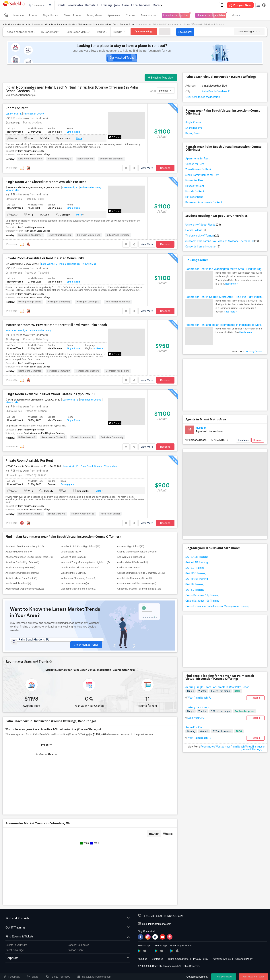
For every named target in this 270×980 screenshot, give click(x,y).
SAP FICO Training (196, 574)
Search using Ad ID (249, 32)
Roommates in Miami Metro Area (73, 25)
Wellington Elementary (59, 302)
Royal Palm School (110, 514)
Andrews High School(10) (131, 547)
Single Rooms (51, 16)
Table (168, 836)
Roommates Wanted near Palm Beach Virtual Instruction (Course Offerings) (233, 748)
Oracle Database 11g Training (202, 596)
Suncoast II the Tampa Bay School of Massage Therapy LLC (222, 242)
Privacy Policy (201, 961)
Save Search (185, 33)
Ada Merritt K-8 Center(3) (74, 574)
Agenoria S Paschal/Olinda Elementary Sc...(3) (141, 574)
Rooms (33, 16)
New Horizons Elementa (118, 302)
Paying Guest (94, 16)
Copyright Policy (244, 961)
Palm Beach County (34, 114)
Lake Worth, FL (14, 114)
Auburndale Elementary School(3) (79, 579)
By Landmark (49, 33)
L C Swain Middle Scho (89, 236)
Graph (154, 836)
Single (191, 692)
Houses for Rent (195, 187)
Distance (165, 91)
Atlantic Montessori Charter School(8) (137, 552)
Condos (130, 16)
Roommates (82, 5)
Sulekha (14, 6)
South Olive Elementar (30, 371)
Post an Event (75, 952)
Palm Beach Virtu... (77, 33)
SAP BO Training (195, 569)
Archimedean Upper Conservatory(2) (25, 589)
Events (68, 5)
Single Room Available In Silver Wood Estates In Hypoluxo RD (50, 395)
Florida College (196, 231)
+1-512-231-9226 (173, 918)
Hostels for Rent (195, 192)
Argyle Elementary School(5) (20, 568)
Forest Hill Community (59, 371)
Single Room (74, 132)
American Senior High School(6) (22, 563)
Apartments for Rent (197, 159)
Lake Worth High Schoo (30, 159)
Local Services (148, 5)
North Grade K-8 (85, 159)
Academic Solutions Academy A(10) (25, 547)
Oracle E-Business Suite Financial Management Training (217, 607)
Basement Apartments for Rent (204, 203)
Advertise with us (222, 961)
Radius (101, 33)
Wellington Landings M (88, 302)
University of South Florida (203, 225)
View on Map (13, 191)
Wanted (202, 692)
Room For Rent (17, 109)
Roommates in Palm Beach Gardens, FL (112, 25)
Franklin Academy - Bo (83, 438)
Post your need (224, 977)
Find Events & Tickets (68, 939)
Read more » (232, 285)
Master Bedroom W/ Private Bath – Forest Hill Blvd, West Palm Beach (56, 325)
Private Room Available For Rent (29, 461)
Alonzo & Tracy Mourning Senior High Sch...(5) (86, 563)
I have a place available (211, 16)
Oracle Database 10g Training (202, 601)
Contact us (158, 961)
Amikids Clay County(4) (129, 568)
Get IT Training (68, 930)
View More (147, 169)
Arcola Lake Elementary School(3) (135, 579)
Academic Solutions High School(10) (81, 547)
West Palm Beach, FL (17, 331)
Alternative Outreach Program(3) (22, 574)
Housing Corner (197, 261)
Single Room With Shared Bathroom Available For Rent (46, 183)
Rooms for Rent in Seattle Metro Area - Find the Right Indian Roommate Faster (225, 298)
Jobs (124, 5)
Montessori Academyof (30, 236)
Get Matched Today (122, 58)
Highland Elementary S (60, 159)
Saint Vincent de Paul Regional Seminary (45, 434)
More (165, 5)
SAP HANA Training (197, 579)
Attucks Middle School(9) (19, 552)
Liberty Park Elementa (60, 236)
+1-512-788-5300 (152, 918)
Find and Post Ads (68, 921)
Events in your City (16, 947)
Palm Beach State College (37, 155)
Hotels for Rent (194, 198)
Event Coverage (15, 952)
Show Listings (144, 32)
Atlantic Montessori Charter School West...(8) (29, 558)
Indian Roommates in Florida (39, 25)
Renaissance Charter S (88, 371)
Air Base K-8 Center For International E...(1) (139, 589)
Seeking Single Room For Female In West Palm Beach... (218, 688)
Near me (19, 16)
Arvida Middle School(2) (18, 584)
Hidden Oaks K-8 (27, 438)
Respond (165, 169)
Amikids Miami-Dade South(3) (21, 579)
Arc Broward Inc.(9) (71, 552)
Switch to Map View (161, 78)
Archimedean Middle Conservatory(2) (137, 584)
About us (142, 961)
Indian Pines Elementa (118, 236)
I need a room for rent (19, 33)
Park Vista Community (112, 438)
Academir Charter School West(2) (79, 589)
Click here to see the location (203, 98)
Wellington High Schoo (30, 302)
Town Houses (148, 16)
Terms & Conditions (178, 961)
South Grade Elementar (111, 159)
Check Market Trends (86, 643)
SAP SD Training (195, 590)
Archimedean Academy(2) (75, 584)
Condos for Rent (195, 165)
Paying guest (68, 485)
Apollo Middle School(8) (74, 558)
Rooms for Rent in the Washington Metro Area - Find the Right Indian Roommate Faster (225, 270)
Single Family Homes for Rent (202, 176)
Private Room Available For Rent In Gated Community (45, 259)
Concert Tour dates (78, 947)
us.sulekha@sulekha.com (157, 926)
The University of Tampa (202, 236)
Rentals (97, 5)
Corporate (68, 961)
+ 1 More (98, 349)
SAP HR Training (195, 585)
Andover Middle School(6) (131, 558)
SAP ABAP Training (197, 563)
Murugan (201, 428)
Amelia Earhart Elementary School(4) (80, 568)
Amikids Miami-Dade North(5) (133, 563)
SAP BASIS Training (197, 558)
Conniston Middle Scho (118, 371)
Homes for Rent (195, 181)
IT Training (112, 5)
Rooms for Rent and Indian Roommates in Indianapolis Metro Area (225, 326)
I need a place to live (176, 16)
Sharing (191, 732)
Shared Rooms (73, 16)
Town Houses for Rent (198, 170)
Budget (118, 33)
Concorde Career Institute (203, 247)
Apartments (114, 16)
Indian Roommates (12, 25)
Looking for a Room (197, 708)
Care (133, 5)
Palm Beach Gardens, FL (216, 92)
